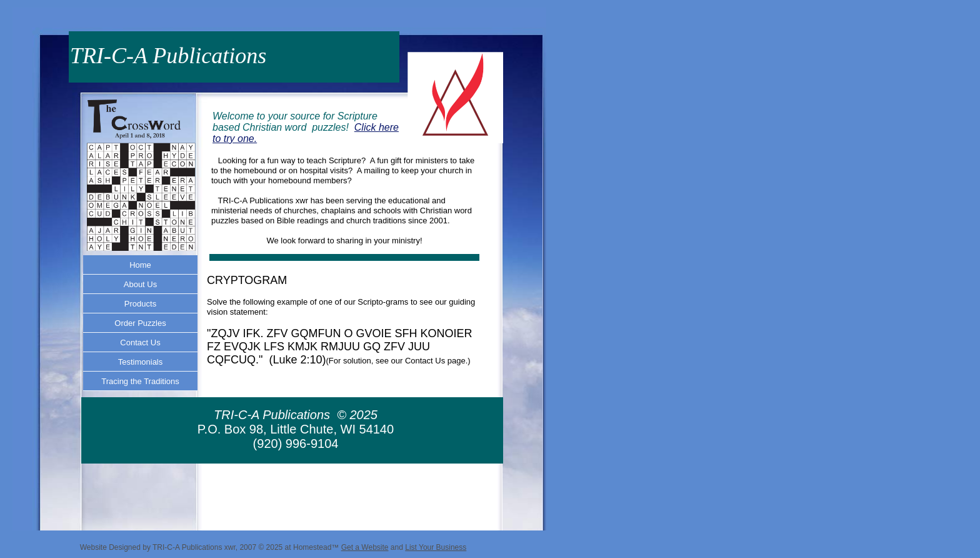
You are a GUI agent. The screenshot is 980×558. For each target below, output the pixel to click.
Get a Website (365, 547)
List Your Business (436, 547)
